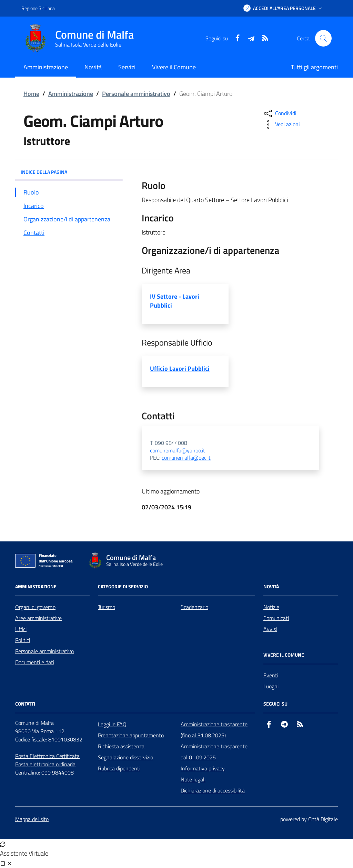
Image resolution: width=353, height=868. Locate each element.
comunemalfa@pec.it (186, 458)
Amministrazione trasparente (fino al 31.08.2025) (214, 730)
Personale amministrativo (136, 94)
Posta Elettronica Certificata (47, 756)
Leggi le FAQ (112, 724)
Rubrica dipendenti (119, 768)
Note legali (193, 779)
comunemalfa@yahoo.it (178, 451)
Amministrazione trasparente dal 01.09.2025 (214, 752)
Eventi (271, 675)
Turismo (107, 607)
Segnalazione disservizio (125, 757)
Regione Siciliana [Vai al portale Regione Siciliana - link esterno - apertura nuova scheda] (38, 8)
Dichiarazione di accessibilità (213, 790)
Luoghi (271, 686)
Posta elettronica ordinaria (45, 764)
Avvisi (270, 629)
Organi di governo (35, 607)
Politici (23, 640)
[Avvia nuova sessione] (3, 844)
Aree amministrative (38, 618)
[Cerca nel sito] (323, 38)
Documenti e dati (35, 662)
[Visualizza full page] (3, 863)
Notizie (271, 607)
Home (31, 94)
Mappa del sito (32, 819)
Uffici (21, 629)
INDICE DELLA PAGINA (69, 172)
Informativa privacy (203, 768)
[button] (283, 8)
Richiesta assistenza (121, 746)
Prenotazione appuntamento (131, 735)
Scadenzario (194, 607)
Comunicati (276, 618)
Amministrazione (71, 94)
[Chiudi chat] (10, 863)
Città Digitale (323, 819)
